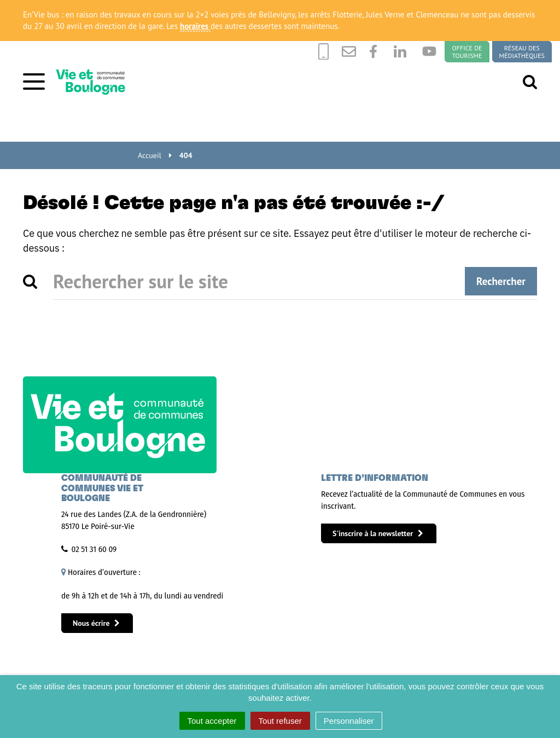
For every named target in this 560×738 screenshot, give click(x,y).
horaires (195, 26)
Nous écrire (96, 623)
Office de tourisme (467, 52)
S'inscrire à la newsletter (378, 533)
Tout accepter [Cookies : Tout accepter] (212, 721)
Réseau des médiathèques (522, 52)
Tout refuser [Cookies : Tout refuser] (280, 721)
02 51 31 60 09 (94, 549)
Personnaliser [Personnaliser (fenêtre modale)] (349, 721)
